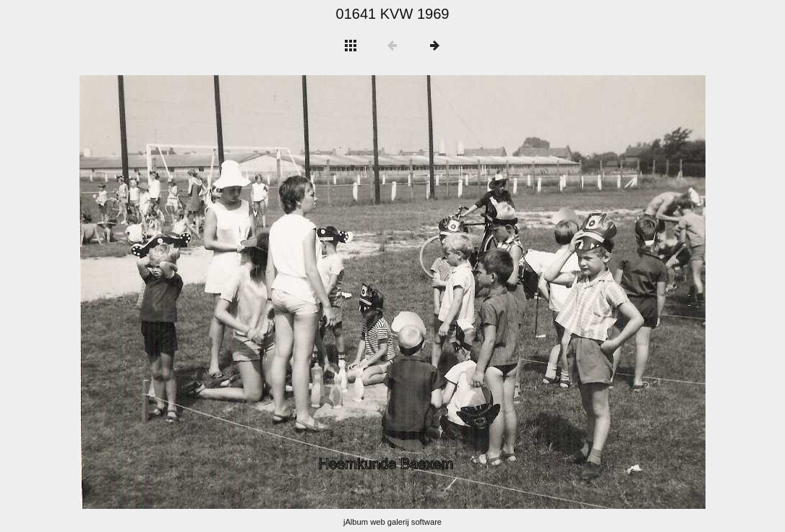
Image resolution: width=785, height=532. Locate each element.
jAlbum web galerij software (392, 522)
